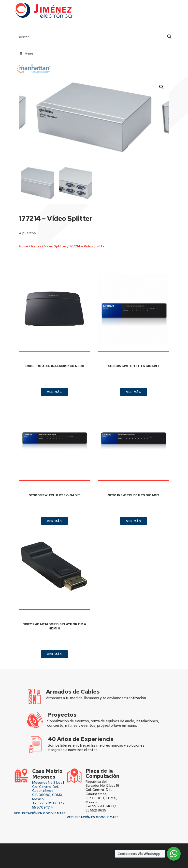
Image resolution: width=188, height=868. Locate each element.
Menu (26, 54)
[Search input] (90, 37)
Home (33, 235)
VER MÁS (54, 392)
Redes (44, 235)
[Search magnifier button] (169, 37)
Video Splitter (61, 235)
